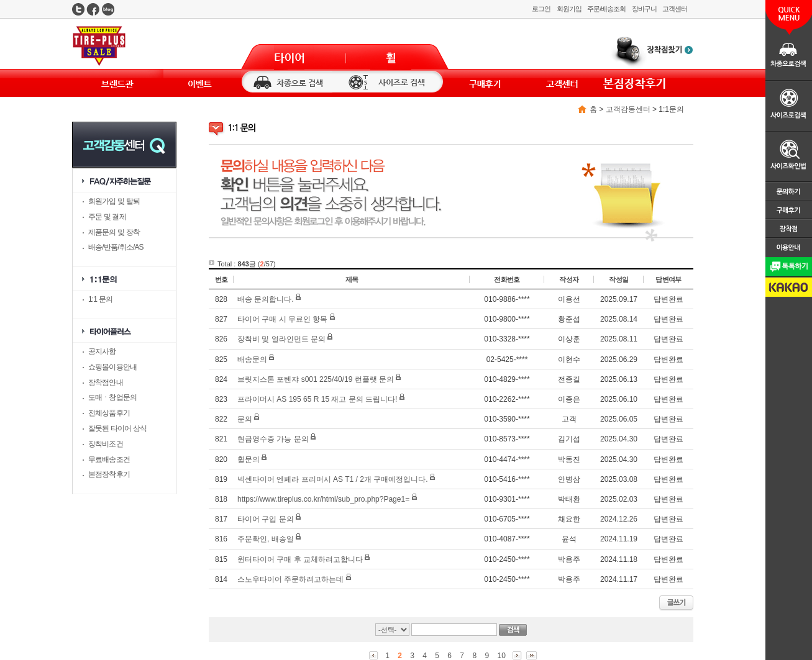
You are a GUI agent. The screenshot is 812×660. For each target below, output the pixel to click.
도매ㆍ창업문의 (112, 397)
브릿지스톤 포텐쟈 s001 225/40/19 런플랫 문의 (316, 379)
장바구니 (644, 9)
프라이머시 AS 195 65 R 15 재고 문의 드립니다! (317, 399)
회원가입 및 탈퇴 (114, 201)
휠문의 (249, 459)
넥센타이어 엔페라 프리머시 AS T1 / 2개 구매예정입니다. (332, 479)
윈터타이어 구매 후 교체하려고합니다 (300, 559)
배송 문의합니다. (266, 299)
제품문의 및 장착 (114, 232)
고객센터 (675, 9)
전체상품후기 (109, 413)
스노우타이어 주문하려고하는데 (290, 579)
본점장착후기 (109, 474)
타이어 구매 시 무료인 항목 (282, 319)
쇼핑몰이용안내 (112, 367)
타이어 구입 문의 (266, 519)
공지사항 (102, 351)
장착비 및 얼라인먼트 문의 (281, 339)
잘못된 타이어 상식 (117, 428)
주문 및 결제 (107, 217)
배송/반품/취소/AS (116, 247)
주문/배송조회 (606, 9)
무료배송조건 (109, 459)
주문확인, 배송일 (266, 539)
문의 (245, 419)
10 (501, 656)
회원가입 (569, 9)
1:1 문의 (100, 299)
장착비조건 (106, 444)
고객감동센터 (628, 109)
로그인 (541, 9)
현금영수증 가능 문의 (273, 439)
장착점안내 (106, 382)
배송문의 (252, 359)
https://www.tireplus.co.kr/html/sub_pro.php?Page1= (323, 499)
